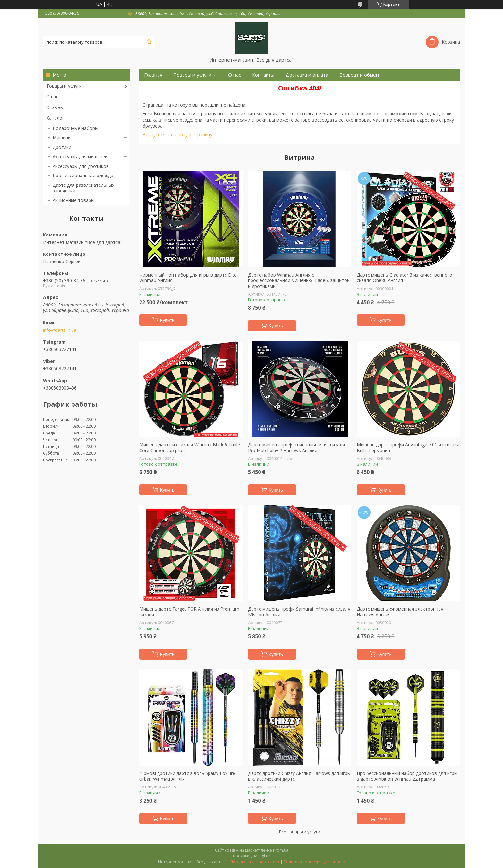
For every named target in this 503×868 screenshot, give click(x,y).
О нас (52, 96)
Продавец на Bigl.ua (252, 856)
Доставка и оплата (307, 75)
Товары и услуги (64, 86)
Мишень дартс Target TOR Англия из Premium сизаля (189, 612)
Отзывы (55, 107)
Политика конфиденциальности (314, 862)
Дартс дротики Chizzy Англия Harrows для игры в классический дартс (299, 776)
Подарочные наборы (75, 128)
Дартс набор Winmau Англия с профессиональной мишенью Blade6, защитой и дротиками (299, 281)
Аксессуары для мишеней (80, 156)
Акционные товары (73, 200)
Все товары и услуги (300, 832)
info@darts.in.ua (60, 330)
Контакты (263, 75)
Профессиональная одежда (83, 175)
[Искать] (149, 42)
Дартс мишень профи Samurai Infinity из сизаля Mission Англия (299, 612)
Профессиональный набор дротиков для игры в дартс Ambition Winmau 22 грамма (407, 776)
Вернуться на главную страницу (177, 135)
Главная (153, 75)
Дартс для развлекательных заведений (83, 188)
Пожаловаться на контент (255, 862)
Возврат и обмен (359, 75)
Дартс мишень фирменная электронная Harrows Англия (400, 612)
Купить (167, 320)
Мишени (62, 138)
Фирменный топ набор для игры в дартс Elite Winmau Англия (188, 278)
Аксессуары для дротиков (81, 166)
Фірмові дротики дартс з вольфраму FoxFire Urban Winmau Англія (187, 776)
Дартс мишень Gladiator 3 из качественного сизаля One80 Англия (405, 278)
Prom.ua (281, 850)
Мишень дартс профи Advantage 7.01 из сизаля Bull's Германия (408, 447)
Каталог (55, 118)
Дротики (62, 147)
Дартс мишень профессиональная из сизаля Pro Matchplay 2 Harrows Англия (296, 447)
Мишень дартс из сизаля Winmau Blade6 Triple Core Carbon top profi (190, 447)
